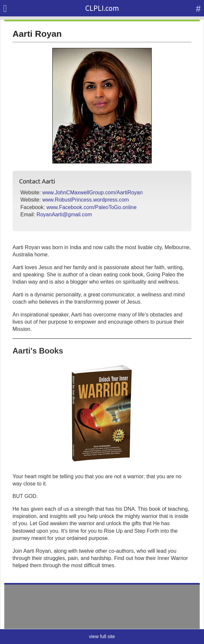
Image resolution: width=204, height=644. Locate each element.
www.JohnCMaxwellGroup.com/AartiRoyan (92, 193)
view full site (102, 636)
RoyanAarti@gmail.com (64, 215)
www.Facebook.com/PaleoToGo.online (91, 207)
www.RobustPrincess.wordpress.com (85, 200)
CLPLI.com (102, 8)
